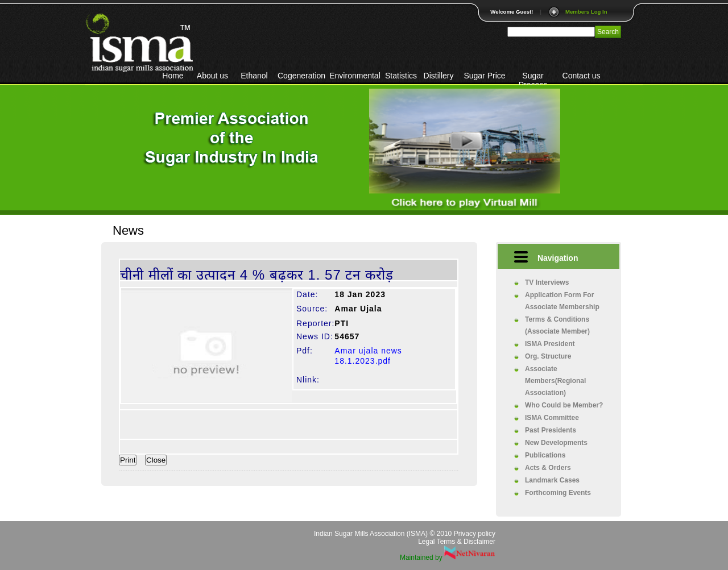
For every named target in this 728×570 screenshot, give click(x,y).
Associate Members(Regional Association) (555, 381)
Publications (545, 455)
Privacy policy (475, 534)
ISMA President (550, 344)
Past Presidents (551, 430)
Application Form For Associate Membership (562, 301)
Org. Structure (548, 356)
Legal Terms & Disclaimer (457, 542)
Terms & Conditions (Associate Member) (557, 325)
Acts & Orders (548, 468)
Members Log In (586, 12)
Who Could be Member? (564, 405)
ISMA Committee (552, 418)
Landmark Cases (552, 480)
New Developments (556, 443)
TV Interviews (547, 282)
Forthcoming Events (558, 493)
